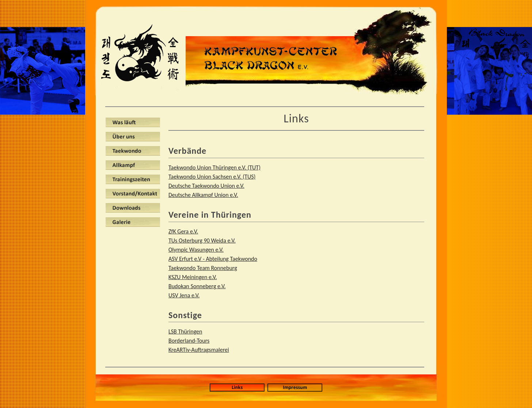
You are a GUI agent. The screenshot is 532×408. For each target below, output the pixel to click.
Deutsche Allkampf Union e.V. (203, 195)
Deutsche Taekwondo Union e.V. (206, 186)
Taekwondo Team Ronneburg (203, 268)
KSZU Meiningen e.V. (193, 277)
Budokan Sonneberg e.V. (197, 286)
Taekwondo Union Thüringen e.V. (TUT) (214, 167)
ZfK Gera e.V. (183, 231)
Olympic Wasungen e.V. (196, 250)
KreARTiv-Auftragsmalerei (199, 350)
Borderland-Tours (189, 341)
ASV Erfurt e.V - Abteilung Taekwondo (213, 259)
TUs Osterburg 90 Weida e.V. (202, 241)
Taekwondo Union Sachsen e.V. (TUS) (212, 177)
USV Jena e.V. (184, 295)
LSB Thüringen (185, 331)
